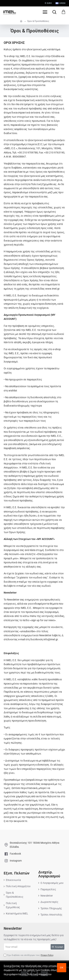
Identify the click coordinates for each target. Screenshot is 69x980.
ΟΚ (62, 968)
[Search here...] (54, 12)
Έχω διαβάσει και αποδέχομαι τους (29, 955)
